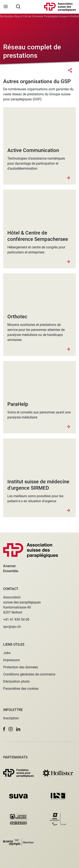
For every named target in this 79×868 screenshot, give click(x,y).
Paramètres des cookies (21, 689)
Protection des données (21, 667)
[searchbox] (18, 6)
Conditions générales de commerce (29, 674)
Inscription (11, 718)
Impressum (11, 660)
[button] (4, 729)
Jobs (7, 653)
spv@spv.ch (12, 627)
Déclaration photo (16, 681)
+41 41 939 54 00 (16, 620)
